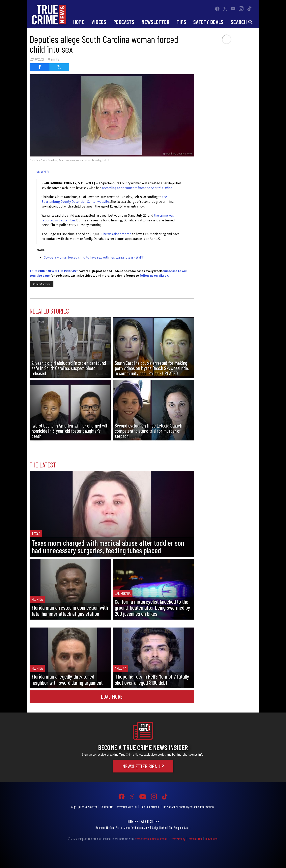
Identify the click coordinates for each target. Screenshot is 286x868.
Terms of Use (195, 839)
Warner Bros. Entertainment (151, 839)
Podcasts (124, 22)
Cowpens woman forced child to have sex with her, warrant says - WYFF (94, 258)
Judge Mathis (159, 827)
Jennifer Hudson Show (137, 827)
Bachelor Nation (105, 827)
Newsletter (155, 22)
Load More (112, 696)
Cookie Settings (150, 807)
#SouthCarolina (42, 284)
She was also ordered (116, 234)
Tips (181, 22)
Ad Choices (211, 839)
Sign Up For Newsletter (84, 807)
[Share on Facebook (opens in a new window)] (40, 67)
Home (79, 22)
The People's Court (180, 827)
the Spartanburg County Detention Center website (104, 199)
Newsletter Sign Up (143, 766)
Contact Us (107, 807)
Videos (99, 22)
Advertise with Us (127, 807)
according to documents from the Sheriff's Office (137, 188)
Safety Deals (208, 22)
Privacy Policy (177, 839)
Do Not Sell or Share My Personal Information (189, 807)
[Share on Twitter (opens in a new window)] (59, 67)
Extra (119, 827)
